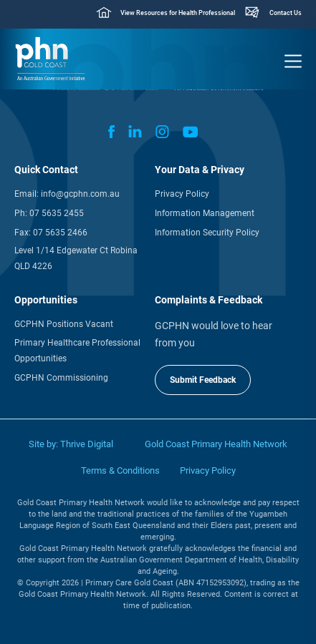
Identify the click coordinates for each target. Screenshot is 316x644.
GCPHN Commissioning (61, 378)
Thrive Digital (87, 444)
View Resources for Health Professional (178, 13)
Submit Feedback (203, 380)
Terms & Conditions (120, 470)
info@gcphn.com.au (80, 194)
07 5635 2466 (60, 233)
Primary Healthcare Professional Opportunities (77, 351)
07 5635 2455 (57, 213)
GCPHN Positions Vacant (64, 324)
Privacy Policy (182, 194)
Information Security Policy (207, 233)
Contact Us (286, 13)
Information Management (205, 213)
